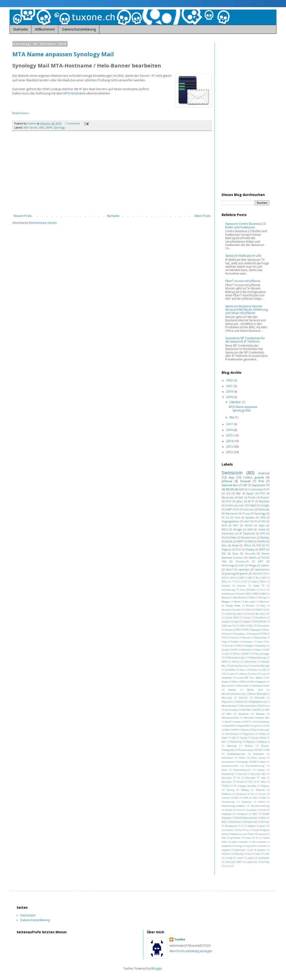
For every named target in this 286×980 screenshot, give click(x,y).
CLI (268, 610)
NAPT (240, 541)
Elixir (266, 630)
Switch (253, 557)
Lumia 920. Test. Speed (249, 678)
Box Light (250, 602)
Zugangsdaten (230, 521)
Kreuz (243, 670)
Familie (235, 638)
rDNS (46, 89)
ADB (241, 489)
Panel (245, 730)
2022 (230, 380)
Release (250, 742)
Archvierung (228, 590)
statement (264, 858)
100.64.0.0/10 (259, 574)
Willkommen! (45, 29)
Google (265, 505)
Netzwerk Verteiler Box (257, 718)
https (248, 838)
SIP (245, 485)
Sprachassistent (230, 766)
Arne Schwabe (248, 590)
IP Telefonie (247, 533)
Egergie (256, 630)
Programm (248, 734)
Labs (232, 674)
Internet (248, 509)
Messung (227, 698)
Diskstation (263, 626)
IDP (267, 650)
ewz (252, 834)
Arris (263, 590)
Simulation (227, 758)
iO (257, 838)
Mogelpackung (258, 702)
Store (224, 770)
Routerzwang (245, 750)
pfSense (227, 481)
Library (243, 674)
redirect (226, 854)
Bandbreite (240, 598)
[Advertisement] (112, 175)
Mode (229, 541)
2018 (230, 397)
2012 (230, 452)
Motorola (227, 497)
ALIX (224, 525)
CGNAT (258, 610)
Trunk (262, 794)
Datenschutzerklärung (79, 29)
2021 (230, 386)
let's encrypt (259, 842)
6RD (238, 493)
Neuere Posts (23, 216)
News (235, 545)
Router (265, 497)
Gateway (261, 646)
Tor (252, 794)
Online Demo (262, 722)
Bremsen (265, 602)
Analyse (226, 586)
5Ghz (224, 582)
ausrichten (227, 830)
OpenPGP (230, 726)
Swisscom (232, 473)
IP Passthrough (261, 654)
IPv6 (261, 481)
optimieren (262, 569)
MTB (251, 682)
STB (268, 750)
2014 (230, 441)
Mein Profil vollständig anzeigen (191, 951)
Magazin (262, 682)
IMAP (245, 654)
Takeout (265, 786)
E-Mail (252, 505)
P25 (267, 726)
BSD (264, 594)
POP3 (236, 730)
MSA (234, 682)
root (249, 854)
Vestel (229, 810)
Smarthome (228, 762)
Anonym (242, 586)
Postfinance (232, 734)
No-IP (228, 722)
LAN (263, 670)
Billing (262, 598)
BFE (248, 594)
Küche (254, 670)
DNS (250, 529)
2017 (230, 424)
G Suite (229, 646)
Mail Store (243, 686)
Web (224, 822)
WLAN (230, 489)
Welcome (235, 822)
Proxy (246, 513)
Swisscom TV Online (233, 782)
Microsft (243, 698)
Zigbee (251, 826)
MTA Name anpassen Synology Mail (63, 54)
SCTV (228, 501)
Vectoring (228, 565)
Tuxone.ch (242, 561)
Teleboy (245, 790)
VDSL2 (261, 802)
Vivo (263, 810)
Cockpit (226, 622)
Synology (59, 127)
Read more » (21, 113)
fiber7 (229, 569)
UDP (236, 798)
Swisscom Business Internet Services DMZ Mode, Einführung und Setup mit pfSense (246, 310)
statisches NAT (233, 862)
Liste (263, 674)
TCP (250, 782)
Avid (240, 594)
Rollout (249, 746)
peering (230, 573)
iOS (228, 493)
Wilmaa (265, 822)
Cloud (247, 618)
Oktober (236, 402)
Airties (249, 525)
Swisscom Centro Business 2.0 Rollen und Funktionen (245, 225)
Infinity (236, 662)
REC (224, 742)
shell (267, 854)
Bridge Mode (233, 606)
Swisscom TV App (255, 778)
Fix (268, 642)
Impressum (28, 915)
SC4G (259, 750)
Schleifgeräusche (236, 754)
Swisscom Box (258, 774)
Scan (235, 553)
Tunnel (225, 798)
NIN (267, 710)
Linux (254, 674)
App (231, 477)
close (256, 830)
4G (257, 578)
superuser (251, 862)
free (224, 838)
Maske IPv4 (255, 690)
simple (229, 858)
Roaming (232, 746)
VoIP (241, 565)
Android (264, 473)
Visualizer (251, 810)
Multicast (264, 509)
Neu (224, 545)
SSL (224, 553)
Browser (250, 606)
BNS (256, 594)
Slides (242, 758)
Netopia (260, 714)
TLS (263, 557)
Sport (263, 762)
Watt (264, 818)
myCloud (251, 846)
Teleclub (260, 790)
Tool (237, 517)
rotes (258, 854)
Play (254, 730)
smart (240, 858)
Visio (239, 810)
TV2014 (225, 786)
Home (258, 650)
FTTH (262, 493)
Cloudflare (260, 618)
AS (245, 582)
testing (265, 862)
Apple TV (259, 586)
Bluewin (264, 501)
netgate (226, 850)
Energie (253, 634)
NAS (42, 127)
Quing (244, 738)
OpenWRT (244, 726)
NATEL (257, 710)
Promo (262, 734)
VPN (263, 517)
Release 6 (264, 742)
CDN (248, 610)
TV (268, 489)
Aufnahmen (228, 594)
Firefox (234, 642)
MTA (243, 682)
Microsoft (260, 698)
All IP (251, 501)
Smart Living (258, 758)
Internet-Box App (260, 666)
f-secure (262, 834)
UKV (255, 798)
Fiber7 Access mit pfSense (243, 281)
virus (228, 866)
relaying (238, 854)
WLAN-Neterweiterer (246, 818)
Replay (250, 549)
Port (238, 549)
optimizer (240, 850)
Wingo (253, 565)
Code (236, 622)
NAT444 (246, 710)
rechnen (261, 850)
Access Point (259, 582)
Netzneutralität (230, 718)
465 (250, 578)
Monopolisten (229, 706)
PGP (227, 730)
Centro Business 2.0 (258, 614)
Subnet (261, 770)
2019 (230, 392)
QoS (234, 738)
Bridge (238, 529)
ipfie (234, 842)
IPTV (263, 533)
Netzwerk (232, 513)
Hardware (246, 650)
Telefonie (226, 794)
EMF (246, 630)
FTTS (224, 638)
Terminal (241, 794)
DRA (242, 626)
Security (250, 553)
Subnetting (228, 774)
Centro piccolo (235, 505)
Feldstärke (260, 638)
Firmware (247, 642)
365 (263, 521)
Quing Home (259, 738)
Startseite (20, 29)
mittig (238, 846)
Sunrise (242, 774)
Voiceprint (242, 814)
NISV (229, 714)
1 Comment (72, 123)
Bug (263, 606)
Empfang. (240, 634)
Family (246, 638)
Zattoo (265, 565)
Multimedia (231, 710)
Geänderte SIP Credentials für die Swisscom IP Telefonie (245, 340)
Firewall (245, 481)
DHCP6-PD (260, 622)
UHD (246, 798)
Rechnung (236, 742)
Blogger (226, 602)
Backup (226, 598)
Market (232, 690)
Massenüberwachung (233, 694)
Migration (227, 702)
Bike (252, 598)
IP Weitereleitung (235, 658)
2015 (230, 435)
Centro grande (254, 477)
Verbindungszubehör (233, 806)
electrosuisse (239, 834)
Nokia (238, 722)
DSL (251, 626)
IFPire (236, 654)
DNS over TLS (229, 626)
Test (224, 561)
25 (255, 521)
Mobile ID (241, 702)
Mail (234, 537)
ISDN (224, 662)
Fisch (259, 642)
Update (250, 517)
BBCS (225, 529)
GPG (239, 646)
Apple (250, 493)
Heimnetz (228, 533)
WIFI (255, 814)
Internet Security (238, 666)
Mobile (265, 537)
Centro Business (234, 614)
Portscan (265, 730)
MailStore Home (261, 686)
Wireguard (231, 826)
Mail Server (31, 127)
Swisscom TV (261, 485)
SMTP (49, 127)
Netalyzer (244, 714)
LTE (224, 674)
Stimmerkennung (255, 766)
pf (251, 850)
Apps (262, 525)
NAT (241, 497)
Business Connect (231, 610)
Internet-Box (230, 485)
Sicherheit (259, 754)
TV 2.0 (225, 517)
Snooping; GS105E (247, 762)
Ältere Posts (202, 216)
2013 (230, 447)
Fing (224, 642)
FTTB (264, 634)
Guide (225, 650)
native (263, 846)
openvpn (244, 569)
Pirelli (252, 497)
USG (264, 798)
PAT (259, 545)
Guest (262, 529)
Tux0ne (180, 939)
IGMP (229, 509)
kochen (244, 842)
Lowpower (227, 678)
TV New (261, 782)
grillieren (235, 838)
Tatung (230, 790)
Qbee (224, 738)
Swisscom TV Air (231, 778)
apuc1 (263, 826)
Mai (232, 417)
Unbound (246, 802)
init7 (247, 521)
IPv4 (224, 537)
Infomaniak (250, 662)
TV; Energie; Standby (245, 786)
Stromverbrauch (242, 770)
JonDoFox (230, 670)
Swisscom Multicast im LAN (243, 256)
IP (238, 509)
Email (228, 634)
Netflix (262, 541)
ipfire (240, 501)
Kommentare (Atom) (43, 223)
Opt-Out (257, 726)
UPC (261, 561)
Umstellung (228, 802)
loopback (226, 846)
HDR (235, 650)
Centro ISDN (232, 618)
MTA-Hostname (74, 93)
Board (237, 602)
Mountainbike (248, 706)
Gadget (249, 646)
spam (251, 858)
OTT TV (248, 722)
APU (236, 525)
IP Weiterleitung (257, 658)
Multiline (264, 706)
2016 (230, 430)
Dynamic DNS (232, 630)
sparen (244, 573)
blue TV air (243, 830)
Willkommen (251, 822)
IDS (227, 654)
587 (264, 578)
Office (247, 545)
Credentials (255, 489)
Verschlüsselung (260, 806)
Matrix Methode (258, 694)
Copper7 (247, 622)
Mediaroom (248, 537)
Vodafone (227, 814)
